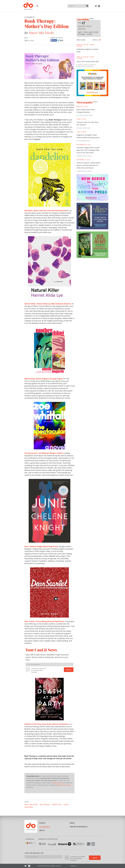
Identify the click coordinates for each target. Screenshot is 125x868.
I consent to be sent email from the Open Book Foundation (38, 670)
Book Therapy (45, 804)
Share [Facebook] (54, 40)
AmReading (29, 807)
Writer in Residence (79, 827)
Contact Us (73, 866)
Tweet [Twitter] (60, 40)
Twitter (96, 7)
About (42, 830)
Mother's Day (57, 804)
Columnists (45, 827)
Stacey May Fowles (41, 33)
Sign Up (69, 670)
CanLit (66, 804)
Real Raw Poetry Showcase (85, 27)
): (48, 304)
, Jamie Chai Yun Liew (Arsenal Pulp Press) (46, 211)
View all (95, 40)
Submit (87, 6)
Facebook (99, 7)
